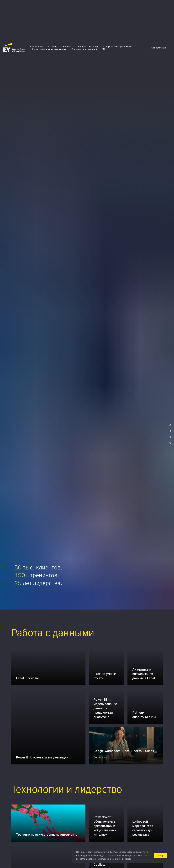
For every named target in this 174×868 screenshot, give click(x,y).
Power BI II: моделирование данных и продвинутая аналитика (105, 708)
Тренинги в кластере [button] (87, 47)
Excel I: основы (27, 678)
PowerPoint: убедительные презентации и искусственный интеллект (105, 826)
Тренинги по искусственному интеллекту (47, 835)
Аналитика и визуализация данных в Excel (144, 674)
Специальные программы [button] (117, 47)
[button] (159, 48)
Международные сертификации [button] (49, 49)
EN (103, 49)
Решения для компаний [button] (84, 49)
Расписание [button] (36, 47)
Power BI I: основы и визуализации (42, 757)
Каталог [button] (52, 47)
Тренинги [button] (66, 47)
